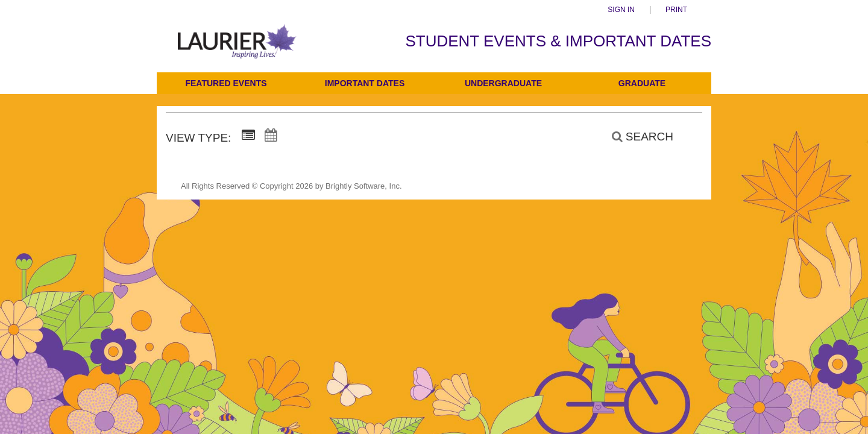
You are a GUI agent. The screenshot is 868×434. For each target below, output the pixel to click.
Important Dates (365, 83)
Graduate (642, 83)
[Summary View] (248, 136)
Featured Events (226, 83)
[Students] (237, 50)
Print (676, 10)
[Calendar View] (271, 136)
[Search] (636, 137)
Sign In (621, 10)
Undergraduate (503, 83)
